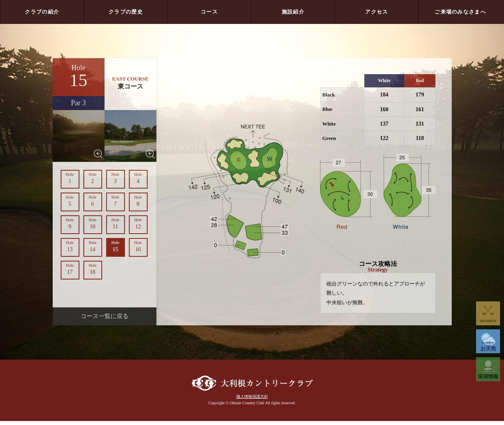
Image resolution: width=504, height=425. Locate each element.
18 (93, 269)
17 (70, 269)
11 (116, 224)
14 (93, 246)
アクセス (377, 12)
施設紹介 (293, 12)
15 (116, 246)
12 (138, 224)
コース (209, 12)
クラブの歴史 (126, 12)
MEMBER (488, 321)
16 (138, 246)
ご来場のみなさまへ (460, 12)
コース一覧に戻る (105, 316)
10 (93, 224)
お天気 (488, 346)
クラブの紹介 (42, 12)
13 (70, 246)
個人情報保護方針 (252, 400)
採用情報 (488, 374)
